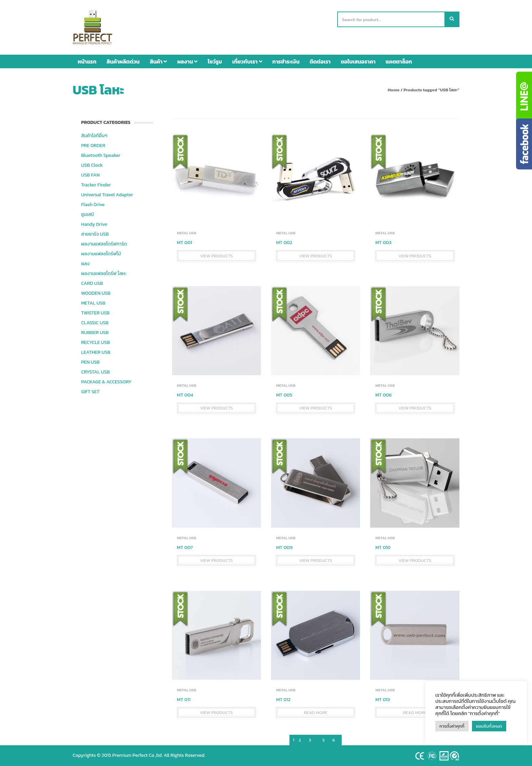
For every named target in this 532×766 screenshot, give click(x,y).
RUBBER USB (95, 333)
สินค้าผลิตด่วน (123, 61)
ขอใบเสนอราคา (358, 61)
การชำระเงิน (286, 61)
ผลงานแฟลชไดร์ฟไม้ (101, 254)
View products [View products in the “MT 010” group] (415, 560)
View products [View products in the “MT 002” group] (316, 256)
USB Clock (92, 165)
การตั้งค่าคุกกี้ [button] (452, 726)
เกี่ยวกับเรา (247, 61)
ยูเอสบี (88, 214)
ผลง (85, 264)
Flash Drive (93, 205)
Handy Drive (94, 224)
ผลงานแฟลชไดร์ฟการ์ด (104, 244)
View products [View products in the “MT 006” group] (415, 408)
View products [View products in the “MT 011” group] (216, 713)
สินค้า (158, 61)
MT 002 (284, 243)
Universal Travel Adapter (107, 195)
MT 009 (284, 548)
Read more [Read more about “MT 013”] (415, 713)
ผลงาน (187, 61)
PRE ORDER (93, 145)
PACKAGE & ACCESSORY (106, 382)
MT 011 (184, 700)
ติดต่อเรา (320, 61)
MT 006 (383, 395)
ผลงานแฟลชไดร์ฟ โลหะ (104, 273)
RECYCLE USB (96, 342)
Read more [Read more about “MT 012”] (316, 713)
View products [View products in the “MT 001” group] (216, 256)
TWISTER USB (95, 313)
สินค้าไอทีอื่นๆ (94, 136)
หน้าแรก (87, 61)
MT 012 (283, 700)
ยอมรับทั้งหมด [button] (489, 726)
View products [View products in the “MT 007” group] (216, 560)
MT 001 (185, 243)
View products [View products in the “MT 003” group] (415, 256)
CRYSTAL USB (96, 372)
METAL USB (93, 303)
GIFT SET (90, 392)
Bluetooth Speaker (101, 155)
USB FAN (90, 175)
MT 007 (185, 548)
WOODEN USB (96, 293)
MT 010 (383, 548)
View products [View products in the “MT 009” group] (316, 560)
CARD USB (92, 283)
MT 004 (185, 395)
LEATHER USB (96, 352)
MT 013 (383, 700)
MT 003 (383, 243)
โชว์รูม (215, 61)
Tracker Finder (96, 185)
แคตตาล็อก (399, 61)
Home (394, 90)
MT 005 (284, 395)
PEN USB (90, 362)
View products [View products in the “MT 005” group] (316, 408)
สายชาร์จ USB (95, 234)
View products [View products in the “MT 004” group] (216, 408)
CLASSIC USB (95, 323)
